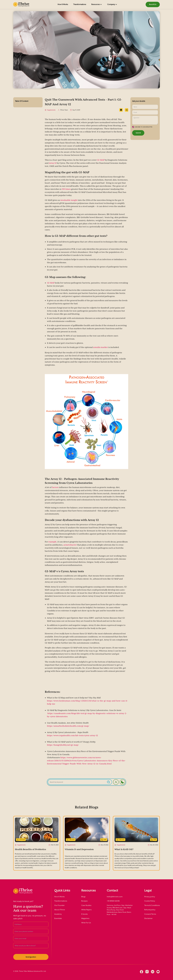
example (52, 542)
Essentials (58, 918)
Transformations (80, 4)
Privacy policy (150, 897)
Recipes (84, 901)
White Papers (86, 910)
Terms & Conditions (152, 905)
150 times (66, 190)
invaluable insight (69, 201)
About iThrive (60, 910)
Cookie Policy (150, 901)
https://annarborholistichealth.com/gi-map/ (68, 727)
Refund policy (150, 910)
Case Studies (86, 905)
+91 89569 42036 (113, 901)
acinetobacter (70, 546)
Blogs (83, 897)
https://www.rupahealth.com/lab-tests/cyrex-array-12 (72, 736)
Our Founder (59, 905)
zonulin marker (101, 348)
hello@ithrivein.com (115, 897)
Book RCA (153, 4)
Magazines (85, 918)
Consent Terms (150, 914)
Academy (58, 914)
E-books (85, 914)
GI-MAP (101, 161)
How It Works (63, 4)
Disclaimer (148, 918)
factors (55, 488)
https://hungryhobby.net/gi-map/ (63, 746)
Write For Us (86, 923)
